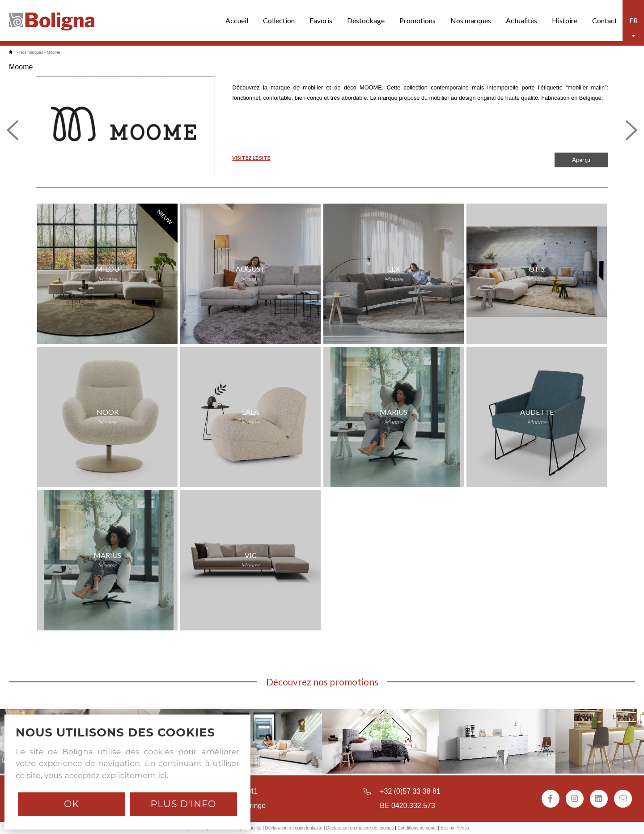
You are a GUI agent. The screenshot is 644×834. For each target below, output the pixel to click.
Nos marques (471, 20)
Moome (54, 52)
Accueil (237, 20)
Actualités (521, 20)
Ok (72, 804)
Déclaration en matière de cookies (360, 828)
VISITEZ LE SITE (251, 158)
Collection (279, 20)
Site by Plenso (455, 828)
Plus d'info (183, 804)
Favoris (321, 20)
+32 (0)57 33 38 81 (410, 791)
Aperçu (581, 160)
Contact (605, 20)
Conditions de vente (417, 828)
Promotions (417, 20)
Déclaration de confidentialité (293, 828)
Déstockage (366, 20)
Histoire (565, 20)
